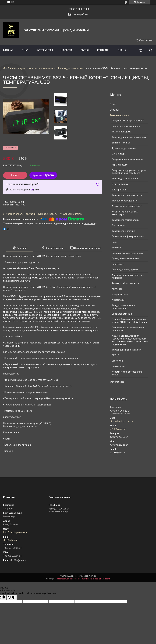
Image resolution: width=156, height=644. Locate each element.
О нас (25, 50)
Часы (115, 242)
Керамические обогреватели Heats (127, 373)
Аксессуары (118, 300)
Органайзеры (119, 154)
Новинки (116, 247)
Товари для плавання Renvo (127, 350)
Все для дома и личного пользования (124, 307)
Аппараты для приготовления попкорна (128, 277)
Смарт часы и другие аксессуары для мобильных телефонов (129, 172)
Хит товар (117, 289)
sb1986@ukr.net (118, 429)
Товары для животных (124, 231)
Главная (8, 50)
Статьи (85, 50)
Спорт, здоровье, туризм (125, 270)
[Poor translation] (12, 597)
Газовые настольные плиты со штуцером (128, 329)
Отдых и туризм (120, 184)
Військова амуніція (122, 314)
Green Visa (117, 361)
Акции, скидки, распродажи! (127, 206)
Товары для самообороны (126, 220)
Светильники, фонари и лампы (128, 236)
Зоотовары (118, 264)
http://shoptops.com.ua (122, 421)
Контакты (103, 50)
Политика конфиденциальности (95, 579)
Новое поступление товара (41, 68)
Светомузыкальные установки (128, 253)
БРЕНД (116, 355)
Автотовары (118, 225)
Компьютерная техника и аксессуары (125, 213)
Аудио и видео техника (124, 148)
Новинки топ (118, 366)
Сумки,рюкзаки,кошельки (125, 258)
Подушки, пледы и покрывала (127, 159)
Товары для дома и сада (71, 68)
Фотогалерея (45, 50)
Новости (67, 50)
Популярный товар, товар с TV (128, 121)
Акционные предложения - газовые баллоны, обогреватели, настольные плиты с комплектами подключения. (130, 340)
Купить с (43, 175)
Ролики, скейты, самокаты (126, 283)
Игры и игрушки (120, 165)
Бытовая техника (121, 143)
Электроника (119, 190)
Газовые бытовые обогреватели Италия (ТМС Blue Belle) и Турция (129, 321)
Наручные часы (120, 294)
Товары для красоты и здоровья (129, 137)
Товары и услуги (16, 68)
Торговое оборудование (125, 201)
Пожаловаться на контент (68, 579)
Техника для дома (121, 132)
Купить (15, 175)
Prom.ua (92, 576)
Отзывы (114, 110)
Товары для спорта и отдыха (127, 195)
